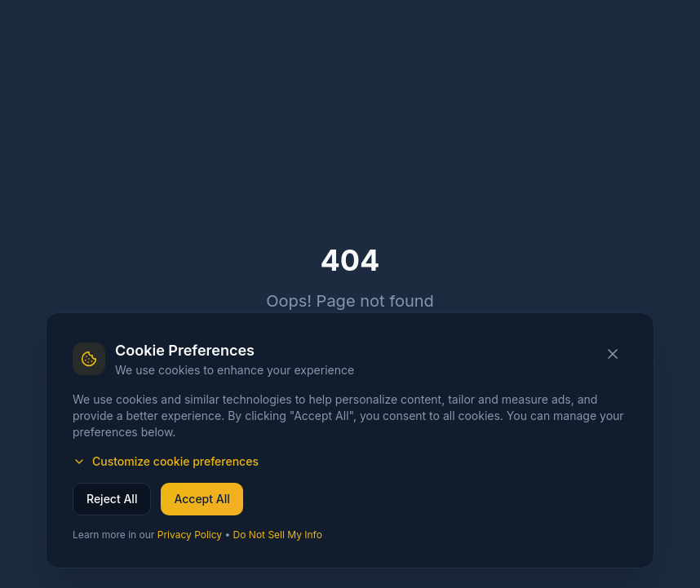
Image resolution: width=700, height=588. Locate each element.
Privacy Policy (190, 535)
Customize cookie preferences (166, 461)
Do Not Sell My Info (278, 535)
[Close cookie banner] (613, 354)
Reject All (112, 499)
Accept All (202, 499)
